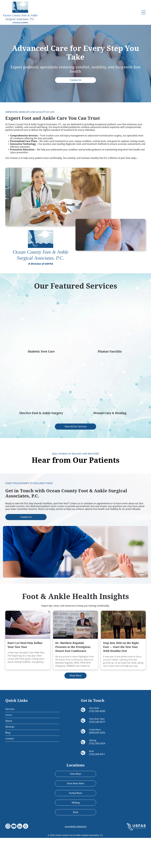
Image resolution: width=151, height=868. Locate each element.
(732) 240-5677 (97, 752)
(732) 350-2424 (97, 774)
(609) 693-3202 (97, 763)
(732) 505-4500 (97, 741)
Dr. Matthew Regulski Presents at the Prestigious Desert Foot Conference (73, 677)
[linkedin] (20, 857)
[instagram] (8, 857)
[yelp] (26, 857)
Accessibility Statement (76, 857)
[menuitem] (32, 739)
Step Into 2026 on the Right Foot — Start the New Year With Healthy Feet (121, 677)
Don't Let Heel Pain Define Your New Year (25, 675)
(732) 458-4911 (97, 785)
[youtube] (14, 857)
